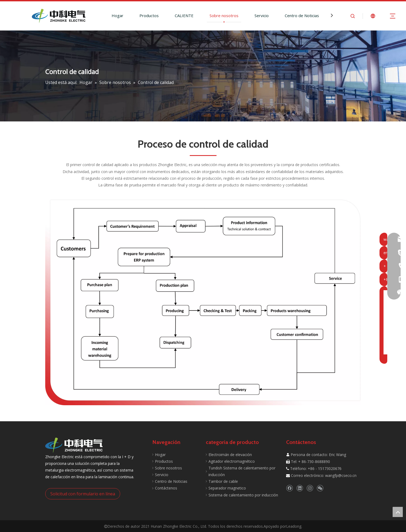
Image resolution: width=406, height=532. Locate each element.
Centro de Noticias (302, 16)
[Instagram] (310, 488)
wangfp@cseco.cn (341, 475)
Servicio (262, 16)
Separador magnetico (227, 488)
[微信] (320, 488)
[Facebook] (289, 488)
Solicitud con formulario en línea (83, 494)
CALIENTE (184, 16)
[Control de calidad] (203, 302)
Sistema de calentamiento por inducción (243, 495)
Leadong (294, 526)
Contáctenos (166, 488)
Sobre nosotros (224, 16)
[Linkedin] (300, 488)
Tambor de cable (223, 481)
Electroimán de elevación (230, 455)
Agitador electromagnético (232, 461)
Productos (149, 16)
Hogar (117, 16)
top (398, 512)
